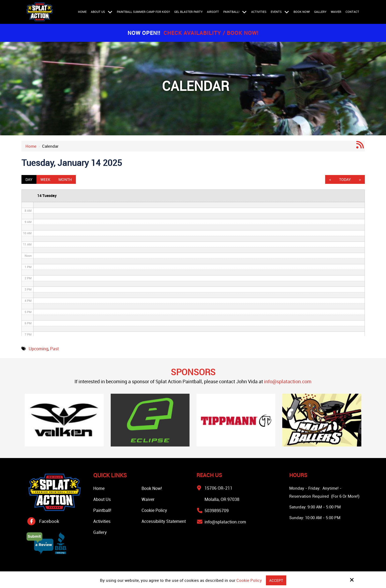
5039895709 (217, 511)
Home (31, 146)
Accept (276, 580)
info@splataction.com (288, 381)
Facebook (49, 521)
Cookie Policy (249, 580)
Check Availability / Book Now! (211, 33)
